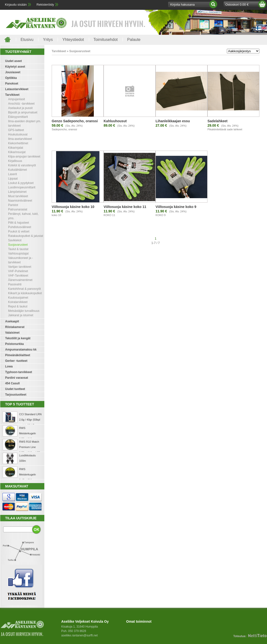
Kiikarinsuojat (17, 152)
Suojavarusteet (18, 245)
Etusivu (27, 40)
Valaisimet (12, 333)
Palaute (134, 40)
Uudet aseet (13, 61)
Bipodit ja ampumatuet (23, 112)
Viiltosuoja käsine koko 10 (73, 207)
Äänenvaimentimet (20, 280)
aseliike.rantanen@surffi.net (79, 635)
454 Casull (12, 383)
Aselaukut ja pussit (20, 108)
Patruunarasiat (18, 209)
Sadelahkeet (218, 121)
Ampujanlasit (17, 99)
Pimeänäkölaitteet (18, 355)
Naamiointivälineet (20, 201)
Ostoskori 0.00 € (237, 5)
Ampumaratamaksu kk (21, 350)
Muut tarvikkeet (18, 196)
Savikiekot (15, 240)
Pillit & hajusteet (18, 223)
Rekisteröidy (45, 5)
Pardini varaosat (17, 378)
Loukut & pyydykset (21, 183)
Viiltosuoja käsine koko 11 (125, 207)
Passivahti (15, 284)
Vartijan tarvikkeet (20, 267)
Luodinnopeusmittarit (22, 187)
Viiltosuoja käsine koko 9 (176, 207)
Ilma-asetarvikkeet (20, 139)
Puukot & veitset (19, 231)
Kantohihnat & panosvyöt (24, 289)
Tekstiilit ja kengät (18, 338)
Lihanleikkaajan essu (173, 121)
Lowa (9, 366)
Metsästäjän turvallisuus (24, 311)
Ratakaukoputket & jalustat (26, 236)
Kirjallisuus (15, 161)
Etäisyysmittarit (18, 117)
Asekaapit (12, 321)
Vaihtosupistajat (18, 254)
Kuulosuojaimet (18, 298)
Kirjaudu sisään (16, 5)
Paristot (13, 205)
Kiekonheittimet (18, 143)
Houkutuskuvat (18, 134)
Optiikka (11, 78)
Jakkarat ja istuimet (21, 315)
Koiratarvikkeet (18, 302)
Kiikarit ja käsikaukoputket (25, 293)
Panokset (12, 84)
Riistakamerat (15, 327)
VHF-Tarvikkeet (18, 276)
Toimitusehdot (106, 40)
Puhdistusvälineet (20, 227)
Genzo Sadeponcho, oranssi (75, 121)
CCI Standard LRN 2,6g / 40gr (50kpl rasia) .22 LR (30, 420)
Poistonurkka (14, 344)
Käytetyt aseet (15, 67)
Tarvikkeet (12, 95)
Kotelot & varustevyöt (22, 165)
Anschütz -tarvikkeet (21, 104)
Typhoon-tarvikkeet (19, 372)
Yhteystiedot (73, 40)
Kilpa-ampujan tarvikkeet (24, 157)
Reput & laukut (18, 306)
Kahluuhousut (115, 121)
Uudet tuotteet (15, 389)
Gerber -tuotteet (16, 361)
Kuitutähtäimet (18, 170)
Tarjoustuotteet (16, 395)
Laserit (12, 174)
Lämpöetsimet (17, 192)
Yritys (48, 40)
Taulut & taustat (18, 249)
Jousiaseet (13, 72)
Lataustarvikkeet (17, 89)
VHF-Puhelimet (18, 271)
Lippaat (13, 179)
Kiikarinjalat (16, 148)
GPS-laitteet (16, 130)
